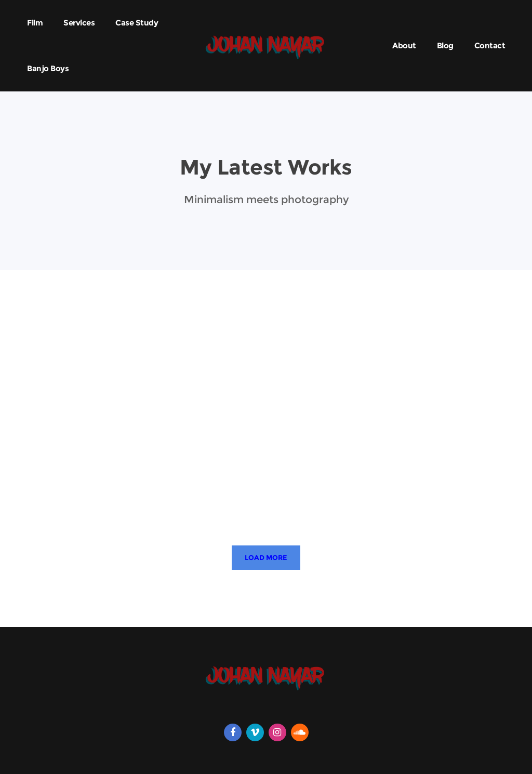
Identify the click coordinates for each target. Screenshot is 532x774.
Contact (490, 45)
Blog (445, 45)
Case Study (137, 23)
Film (35, 23)
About (404, 45)
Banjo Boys (48, 68)
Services (79, 23)
